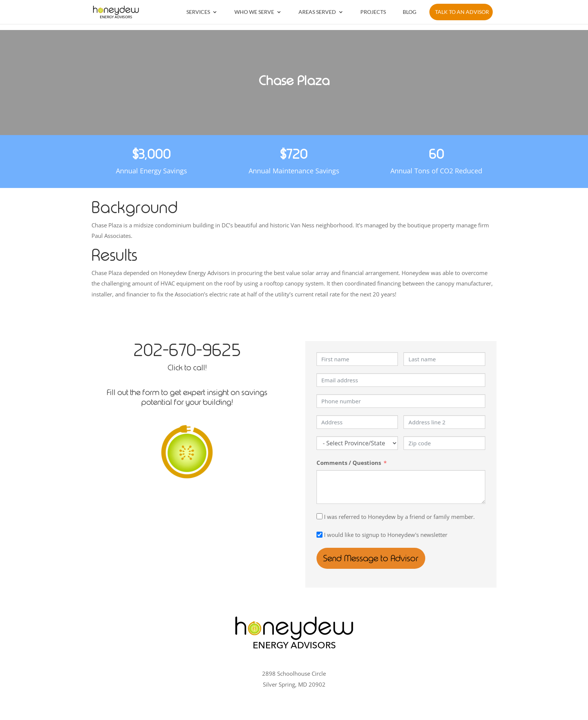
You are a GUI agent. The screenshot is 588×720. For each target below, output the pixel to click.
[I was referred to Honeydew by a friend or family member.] (319, 516)
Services (198, 12)
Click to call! (187, 368)
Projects (373, 12)
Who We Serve (254, 12)
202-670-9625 (187, 350)
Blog (409, 12)
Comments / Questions (349, 463)
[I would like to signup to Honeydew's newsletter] (319, 535)
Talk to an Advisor (462, 12)
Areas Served (317, 12)
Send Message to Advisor (376, 558)
